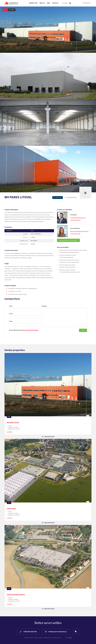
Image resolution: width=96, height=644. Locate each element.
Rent (5, 10)
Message (44, 306)
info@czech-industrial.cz (56, 632)
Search (65, 3)
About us (42, 3)
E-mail (11, 314)
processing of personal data (31, 330)
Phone (11, 321)
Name (11, 306)
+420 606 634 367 (75, 220)
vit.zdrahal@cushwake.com (78, 218)
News (49, 3)
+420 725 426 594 (75, 234)
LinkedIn (76, 632)
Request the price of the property (68, 240)
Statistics (55, 3)
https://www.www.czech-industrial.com (11, 3)
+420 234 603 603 (28, 632)
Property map (33, 3)
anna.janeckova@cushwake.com (79, 231)
